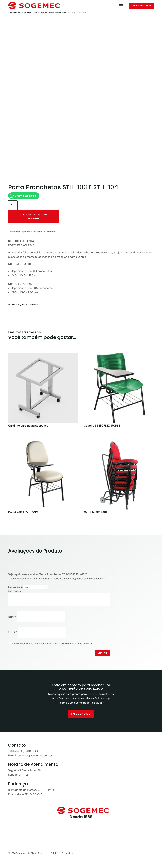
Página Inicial (15, 13)
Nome (12, 617)
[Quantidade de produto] (13, 206)
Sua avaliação (16, 588)
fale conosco (81, 715)
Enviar (102, 654)
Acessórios (26, 232)
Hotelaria (37, 232)
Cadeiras (27, 13)
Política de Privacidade (62, 854)
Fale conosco (141, 5)
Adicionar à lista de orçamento (34, 217)
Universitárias (40, 13)
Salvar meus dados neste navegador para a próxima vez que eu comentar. (53, 644)
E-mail (13, 633)
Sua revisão (15, 592)
